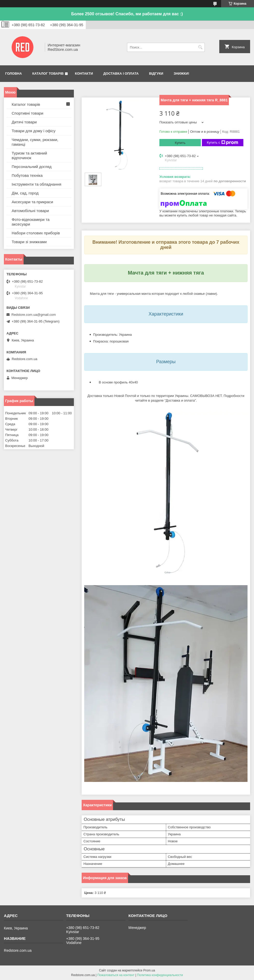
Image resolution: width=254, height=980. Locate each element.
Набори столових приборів (36, 233)
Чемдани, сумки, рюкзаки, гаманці (35, 142)
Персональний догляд (32, 167)
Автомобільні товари (30, 211)
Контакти (84, 73)
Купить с (223, 143)
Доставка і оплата (121, 73)
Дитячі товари (24, 122)
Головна (13, 73)
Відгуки (156, 73)
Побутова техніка (27, 175)
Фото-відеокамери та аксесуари (31, 222)
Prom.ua (149, 970)
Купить (180, 143)
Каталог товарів (48, 73)
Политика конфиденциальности (160, 975)
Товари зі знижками (29, 242)
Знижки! (181, 73)
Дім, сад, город (25, 193)
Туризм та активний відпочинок (29, 155)
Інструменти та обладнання (36, 184)
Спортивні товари (27, 113)
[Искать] (200, 47)
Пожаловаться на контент (116, 975)
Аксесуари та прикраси (32, 202)
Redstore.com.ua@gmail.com (34, 315)
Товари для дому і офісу (34, 131)
